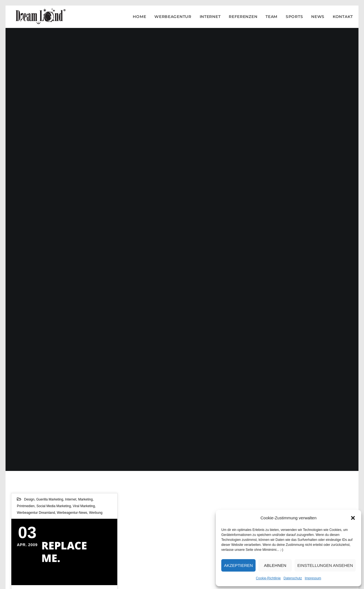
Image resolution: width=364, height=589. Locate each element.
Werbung (96, 513)
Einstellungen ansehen (325, 565)
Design (29, 499)
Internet (71, 499)
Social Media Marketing (54, 506)
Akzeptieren (238, 565)
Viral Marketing (84, 506)
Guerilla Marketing (50, 499)
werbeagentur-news (72, 513)
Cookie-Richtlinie (268, 578)
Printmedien (26, 506)
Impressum (313, 578)
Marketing (85, 499)
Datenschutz (293, 578)
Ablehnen (275, 565)
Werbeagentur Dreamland (36, 513)
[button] (353, 518)
